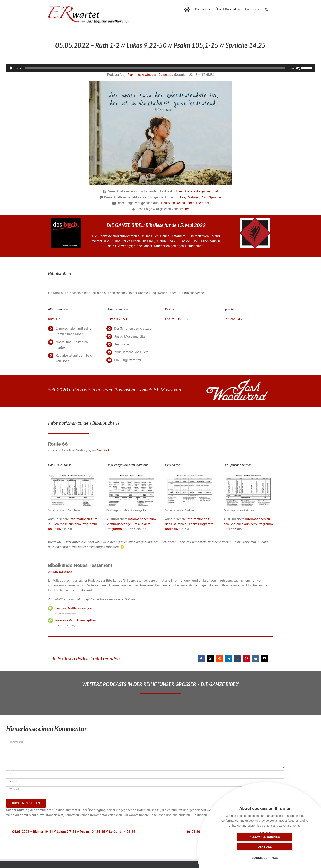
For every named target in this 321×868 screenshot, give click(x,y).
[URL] (145, 789)
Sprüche (215, 197)
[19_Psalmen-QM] (190, 474)
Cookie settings (265, 858)
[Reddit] (219, 659)
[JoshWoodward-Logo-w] (237, 381)
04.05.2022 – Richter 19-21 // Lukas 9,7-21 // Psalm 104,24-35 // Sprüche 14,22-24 (74, 832)
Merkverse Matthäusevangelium (75, 620)
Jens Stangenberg (63, 572)
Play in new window (142, 75)
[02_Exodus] (73, 474)
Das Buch (168, 203)
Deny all (285, 847)
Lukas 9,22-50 (117, 319)
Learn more (265, 833)
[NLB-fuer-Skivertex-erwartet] (255, 219)
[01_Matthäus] (131, 474)
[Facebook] (201, 659)
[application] (160, 68)
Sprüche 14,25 (234, 319)
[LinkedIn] (228, 659)
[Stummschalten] (298, 68)
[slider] (155, 68)
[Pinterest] (246, 659)
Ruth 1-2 (54, 319)
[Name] (145, 773)
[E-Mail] (264, 659)
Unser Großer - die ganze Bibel (196, 191)
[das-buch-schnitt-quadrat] (66, 219)
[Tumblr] (237, 659)
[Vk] (255, 659)
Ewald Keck (103, 450)
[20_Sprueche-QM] (248, 474)
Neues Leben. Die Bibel (192, 203)
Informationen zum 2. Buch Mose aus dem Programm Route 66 (73, 524)
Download (166, 75)
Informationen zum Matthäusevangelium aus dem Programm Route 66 (131, 524)
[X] (210, 659)
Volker (184, 209)
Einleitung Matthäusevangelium (75, 608)
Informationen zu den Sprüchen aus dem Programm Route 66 (248, 524)
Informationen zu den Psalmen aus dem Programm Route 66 (189, 524)
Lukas (181, 197)
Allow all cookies (244, 847)
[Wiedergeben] (11, 68)
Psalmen (193, 197)
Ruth (204, 197)
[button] (266, 9)
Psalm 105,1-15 (176, 319)
